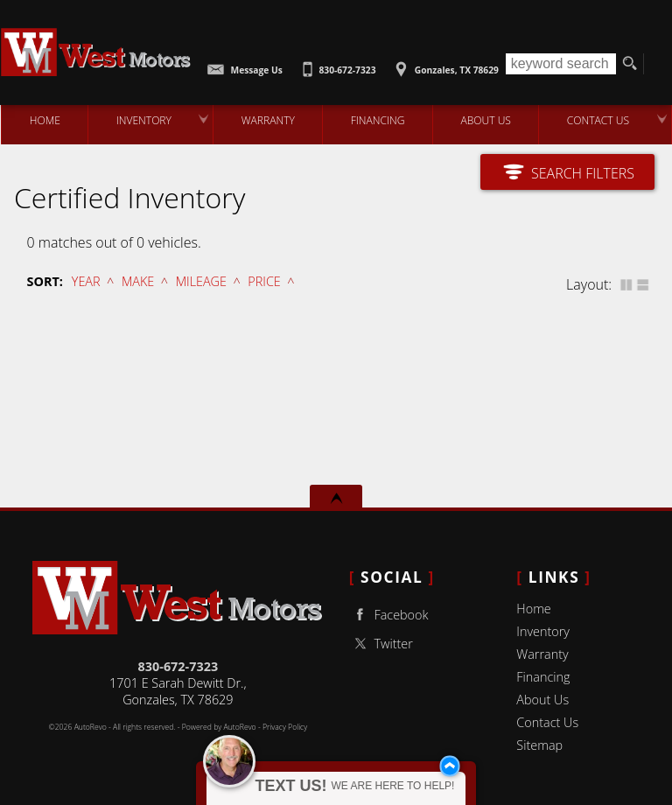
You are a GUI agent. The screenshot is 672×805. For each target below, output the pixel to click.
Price (264, 281)
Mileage (201, 281)
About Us (542, 700)
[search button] (630, 64)
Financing (543, 677)
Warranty (542, 654)
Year (86, 281)
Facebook (389, 615)
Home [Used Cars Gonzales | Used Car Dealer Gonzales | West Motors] (44, 120)
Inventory (543, 631)
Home (533, 609)
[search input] (561, 64)
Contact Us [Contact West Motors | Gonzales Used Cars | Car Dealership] (598, 120)
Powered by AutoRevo (219, 727)
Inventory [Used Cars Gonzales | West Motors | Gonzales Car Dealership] (143, 120)
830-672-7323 (178, 666)
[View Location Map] (444, 64)
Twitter (381, 644)
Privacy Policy (285, 727)
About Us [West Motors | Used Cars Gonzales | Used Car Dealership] (486, 120)
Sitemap (539, 745)
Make (138, 281)
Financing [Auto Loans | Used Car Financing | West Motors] (378, 120)
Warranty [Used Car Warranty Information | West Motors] (268, 120)
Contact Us (547, 722)
